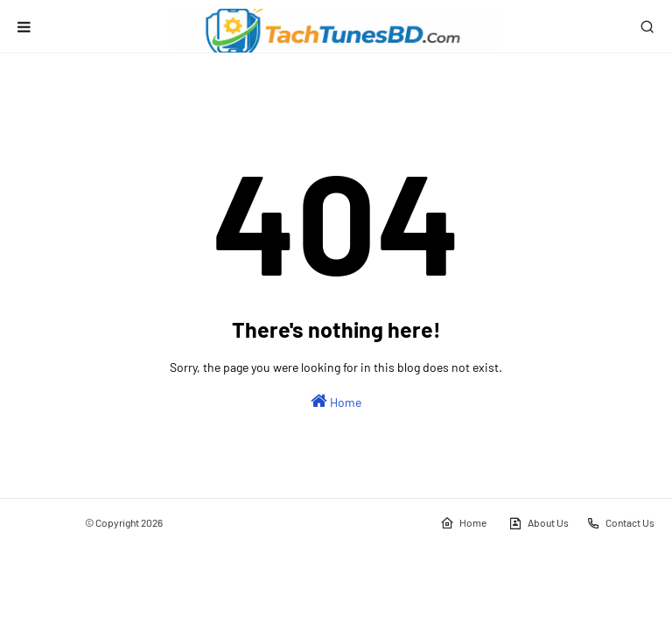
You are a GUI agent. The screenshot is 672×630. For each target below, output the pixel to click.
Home (336, 401)
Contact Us (620, 523)
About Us (539, 523)
